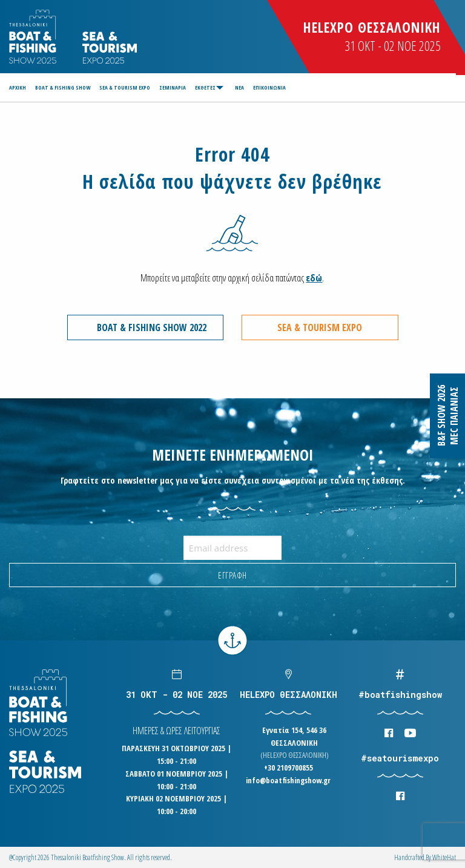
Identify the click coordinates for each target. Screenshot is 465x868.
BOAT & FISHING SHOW (63, 87)
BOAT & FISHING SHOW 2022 (152, 327)
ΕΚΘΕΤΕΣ (205, 87)
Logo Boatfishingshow (34, 37)
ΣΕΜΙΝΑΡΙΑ (173, 87)
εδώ (314, 278)
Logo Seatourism (110, 48)
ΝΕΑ (239, 87)
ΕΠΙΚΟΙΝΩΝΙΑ (269, 87)
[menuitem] (19, 87)
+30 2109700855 (289, 768)
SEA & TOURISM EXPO (125, 87)
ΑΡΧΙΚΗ (18, 87)
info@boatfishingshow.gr (288, 780)
